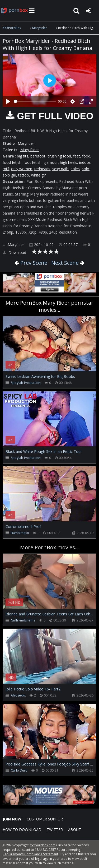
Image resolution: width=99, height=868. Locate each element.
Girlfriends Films (23, 620)
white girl (39, 175)
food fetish (12, 162)
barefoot (38, 156)
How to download (22, 830)
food (86, 156)
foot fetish (32, 162)
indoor (85, 162)
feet (77, 156)
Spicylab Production (26, 383)
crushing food (59, 156)
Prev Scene (33, 263)
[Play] (8, 101)
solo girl (9, 175)
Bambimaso (20, 533)
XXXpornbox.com (15, 11)
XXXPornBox (12, 28)
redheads (42, 169)
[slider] (35, 101)
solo (86, 169)
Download (14, 252)
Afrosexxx (18, 695)
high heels (69, 162)
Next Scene (65, 263)
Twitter (55, 830)
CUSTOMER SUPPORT (46, 819)
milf (6, 169)
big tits (23, 156)
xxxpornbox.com (43, 845)
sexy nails (60, 169)
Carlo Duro (19, 770)
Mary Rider (30, 150)
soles (75, 169)
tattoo (24, 175)
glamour (51, 162)
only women (22, 169)
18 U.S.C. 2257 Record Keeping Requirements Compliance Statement (42, 852)
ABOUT (75, 830)
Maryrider (40, 28)
